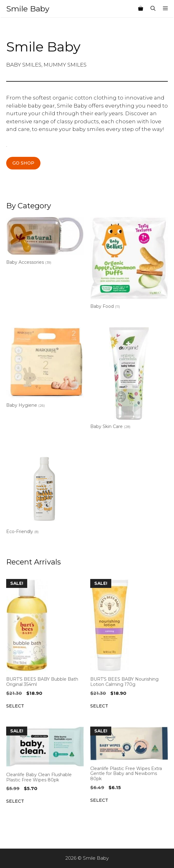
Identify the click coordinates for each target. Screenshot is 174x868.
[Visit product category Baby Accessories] (45, 242)
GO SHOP (23, 163)
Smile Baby (28, 9)
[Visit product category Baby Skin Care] (129, 379)
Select (15, 706)
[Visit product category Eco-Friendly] (45, 492)
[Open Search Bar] (153, 9)
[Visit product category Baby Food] (129, 264)
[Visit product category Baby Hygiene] (45, 369)
